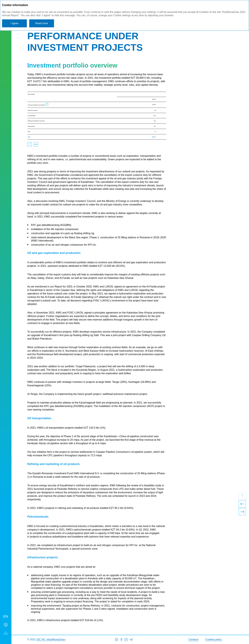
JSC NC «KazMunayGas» (51, 639)
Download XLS (36, 144)
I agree (14, 23)
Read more (42, 23)
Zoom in (30, 144)
